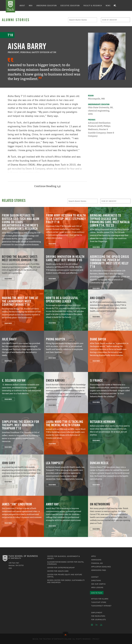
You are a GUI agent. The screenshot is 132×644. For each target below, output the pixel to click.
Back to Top (66, 634)
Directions (96, 580)
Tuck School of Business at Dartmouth (10, 6)
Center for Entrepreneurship (61, 568)
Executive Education (70, 5)
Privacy (96, 639)
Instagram (92, 625)
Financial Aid (97, 563)
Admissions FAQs (99, 570)
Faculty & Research (93, 5)
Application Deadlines (101, 567)
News (108, 5)
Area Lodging (97, 587)
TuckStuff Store (99, 602)
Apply (94, 556)
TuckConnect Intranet (101, 606)
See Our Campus (98, 584)
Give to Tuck (97, 593)
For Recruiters (98, 616)
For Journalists (99, 620)
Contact (95, 577)
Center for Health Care (58, 571)
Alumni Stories (16, 20)
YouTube (101, 625)
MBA (31, 5)
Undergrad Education (47, 5)
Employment (97, 613)
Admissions (96, 560)
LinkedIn (97, 625)
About (22, 5)
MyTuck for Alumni (100, 599)
